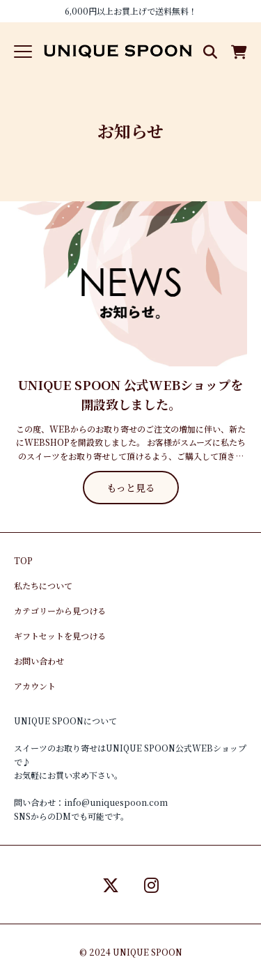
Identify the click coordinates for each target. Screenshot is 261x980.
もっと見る (131, 488)
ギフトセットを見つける (60, 636)
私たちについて (43, 585)
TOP (23, 560)
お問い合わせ (39, 661)
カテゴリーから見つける (60, 610)
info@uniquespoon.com (116, 802)
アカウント (35, 686)
